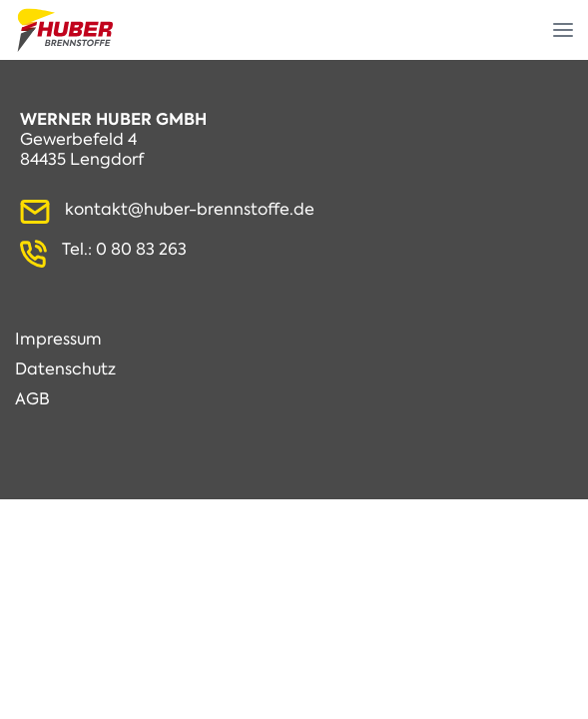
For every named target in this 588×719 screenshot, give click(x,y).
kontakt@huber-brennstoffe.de (190, 210)
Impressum (58, 340)
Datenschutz (65, 369)
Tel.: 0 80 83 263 (124, 250)
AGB (32, 399)
